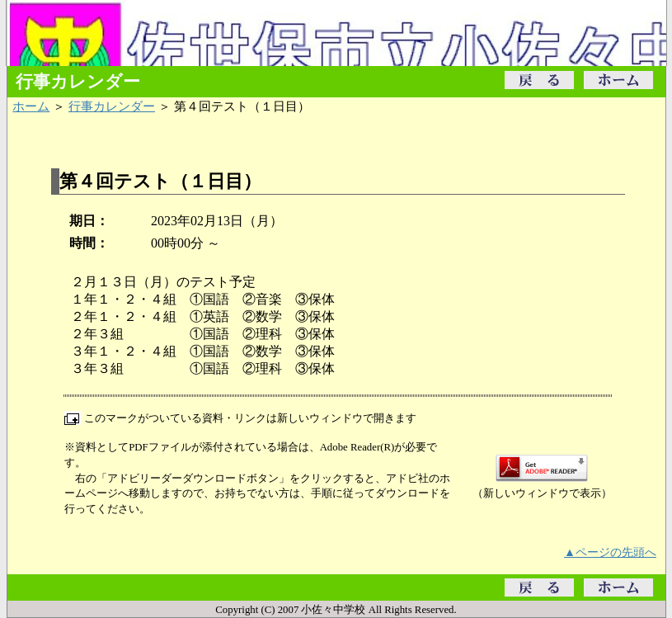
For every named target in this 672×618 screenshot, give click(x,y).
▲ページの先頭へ (610, 552)
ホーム (31, 106)
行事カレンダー (112, 106)
